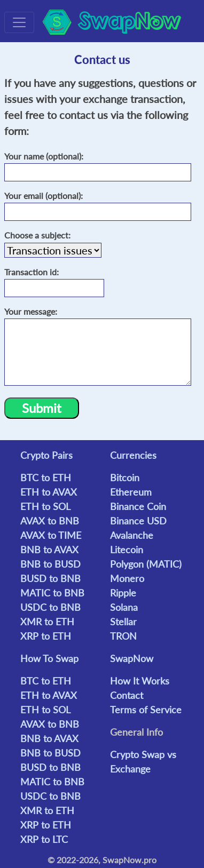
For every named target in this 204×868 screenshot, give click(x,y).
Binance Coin (138, 506)
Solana (124, 607)
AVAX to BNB (50, 521)
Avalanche (132, 535)
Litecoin (127, 550)
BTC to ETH (46, 477)
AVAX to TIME (51, 535)
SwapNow (132, 658)
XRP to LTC (44, 839)
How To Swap (49, 658)
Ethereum (131, 492)
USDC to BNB (50, 607)
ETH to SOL (45, 506)
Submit (42, 408)
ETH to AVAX (49, 492)
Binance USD (138, 521)
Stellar (123, 622)
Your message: (32, 311)
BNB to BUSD (50, 564)
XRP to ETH (46, 636)
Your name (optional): (45, 156)
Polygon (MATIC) (146, 564)
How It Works (140, 681)
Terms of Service (146, 710)
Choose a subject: (38, 235)
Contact (127, 695)
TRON (123, 636)
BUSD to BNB (50, 578)
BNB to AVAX (49, 550)
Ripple (123, 593)
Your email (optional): (45, 196)
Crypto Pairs (46, 455)
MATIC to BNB (52, 593)
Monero (127, 578)
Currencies (133, 455)
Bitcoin (125, 477)
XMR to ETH (47, 622)
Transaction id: (33, 272)
